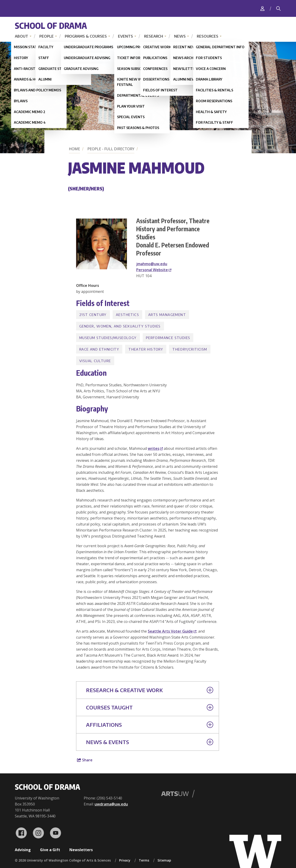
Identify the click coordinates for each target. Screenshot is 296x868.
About (22, 36)
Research (154, 36)
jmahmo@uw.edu (152, 264)
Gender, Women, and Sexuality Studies (120, 326)
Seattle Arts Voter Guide (172, 631)
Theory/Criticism (190, 349)
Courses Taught (150, 707)
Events (125, 36)
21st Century (93, 315)
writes (155, 448)
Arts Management (167, 315)
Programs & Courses (86, 36)
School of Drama (51, 26)
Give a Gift (50, 850)
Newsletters (81, 850)
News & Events (150, 742)
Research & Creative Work (150, 690)
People (46, 36)
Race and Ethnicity (99, 349)
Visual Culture (95, 361)
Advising (23, 850)
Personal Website (154, 270)
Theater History (146, 349)
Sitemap (164, 860)
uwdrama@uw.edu (111, 804)
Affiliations (150, 725)
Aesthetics (127, 315)
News (180, 36)
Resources (208, 36)
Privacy (125, 860)
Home (74, 149)
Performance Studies (168, 338)
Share (85, 760)
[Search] (278, 9)
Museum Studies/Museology (108, 338)
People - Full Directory (111, 149)
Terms (144, 860)
